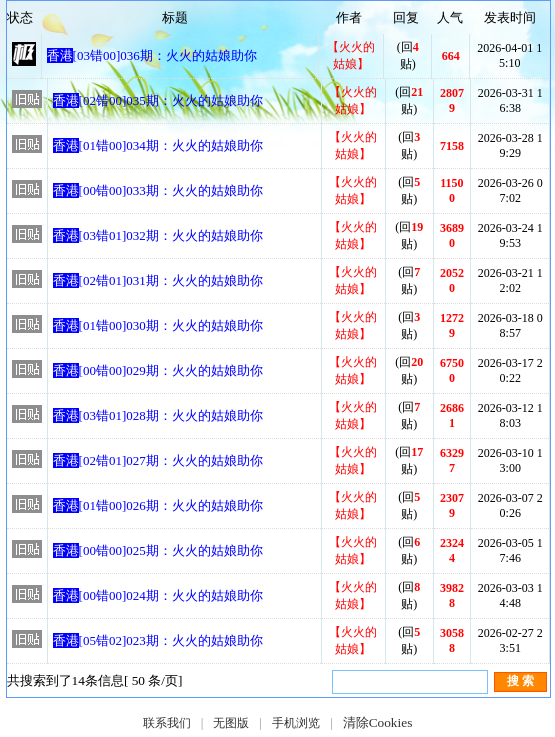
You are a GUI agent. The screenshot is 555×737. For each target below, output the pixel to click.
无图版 (231, 723)
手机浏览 (296, 723)
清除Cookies (378, 722)
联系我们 (167, 723)
